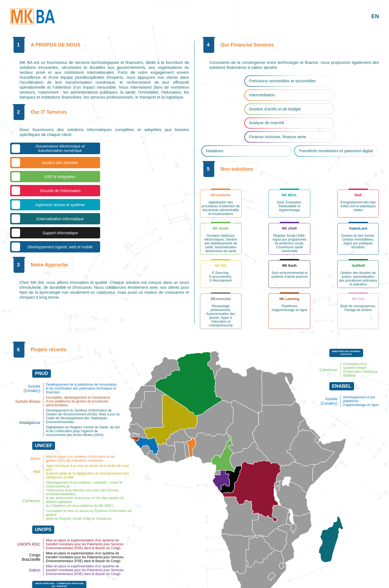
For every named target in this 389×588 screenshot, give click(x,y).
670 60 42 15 (141, 581)
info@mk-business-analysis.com (182, 581)
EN (375, 16)
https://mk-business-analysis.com (237, 581)
